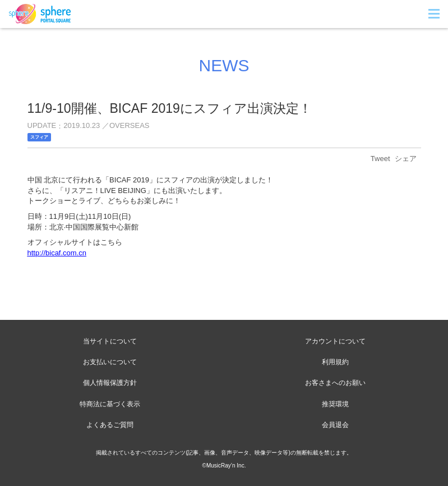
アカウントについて (335, 341)
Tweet (380, 159)
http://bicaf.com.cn (57, 253)
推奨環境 (335, 404)
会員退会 (335, 425)
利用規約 (335, 362)
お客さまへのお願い (335, 383)
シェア (406, 159)
